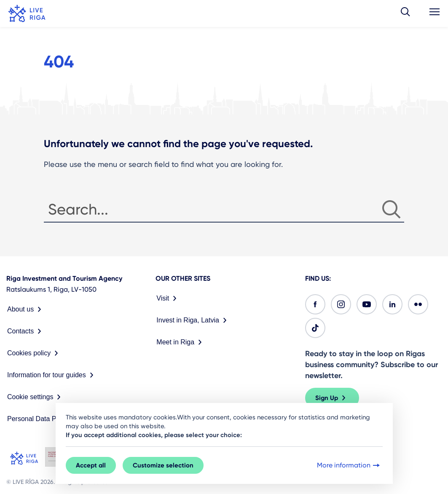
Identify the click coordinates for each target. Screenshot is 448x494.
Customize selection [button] (163, 465)
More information (349, 465)
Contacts (26, 331)
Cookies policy (34, 353)
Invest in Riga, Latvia (193, 320)
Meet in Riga (181, 342)
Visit (168, 298)
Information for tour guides (52, 375)
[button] (405, 13)
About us (26, 309)
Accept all (91, 465)
